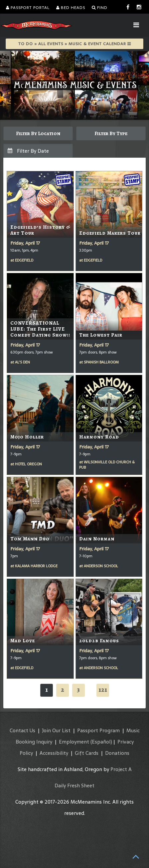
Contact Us (22, 730)
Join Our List (56, 730)
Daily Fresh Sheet (74, 786)
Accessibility (54, 753)
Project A (121, 769)
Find (100, 8)
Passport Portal (28, 8)
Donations (117, 753)
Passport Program (98, 730)
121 (103, 690)
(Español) (101, 742)
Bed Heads (71, 8)
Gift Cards (87, 753)
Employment (74, 742)
